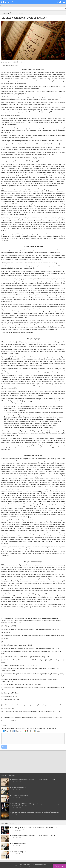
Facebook (8, 731)
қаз (12, 1)
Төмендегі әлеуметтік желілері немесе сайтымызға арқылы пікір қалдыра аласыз (29, 728)
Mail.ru (38, 731)
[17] (16, 435)
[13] (52, 375)
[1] (25, 215)
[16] (54, 428)
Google (29, 731)
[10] (58, 329)
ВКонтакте (19, 731)
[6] (33, 268)
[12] (45, 373)
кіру (36, 728)
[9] (28, 317)
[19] (53, 497)
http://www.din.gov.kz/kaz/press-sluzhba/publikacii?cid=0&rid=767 (42, 621)
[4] (42, 260)
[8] (11, 301)
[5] (57, 263)
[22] (9, 544)
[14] (15, 388)
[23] (10, 555)
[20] (46, 508)
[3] (8, 240)
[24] (20, 585)
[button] (59, 866)
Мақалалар (5, 13)
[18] (49, 469)
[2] (41, 226)
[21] (30, 517)
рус (12, 2)
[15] (42, 395)
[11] (49, 361)
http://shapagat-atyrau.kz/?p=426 (53, 705)
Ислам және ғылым (16, 13)
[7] (47, 276)
